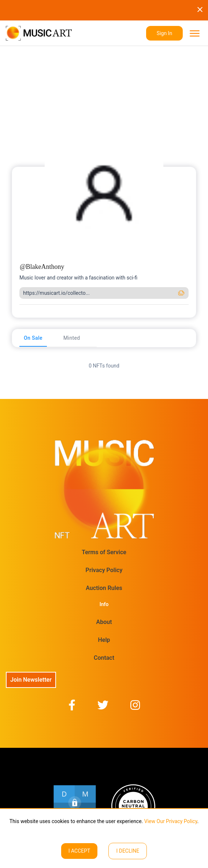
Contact (104, 658)
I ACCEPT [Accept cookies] (79, 851)
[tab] (33, 338)
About (104, 622)
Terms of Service (104, 552)
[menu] (194, 33)
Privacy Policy (104, 570)
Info (104, 604)
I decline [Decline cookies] (128, 851)
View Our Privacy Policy (170, 821)
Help (104, 640)
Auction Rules (104, 588)
